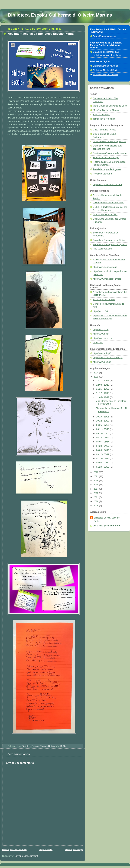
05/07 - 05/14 (103, 442)
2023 (96, 377)
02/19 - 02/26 (103, 458)
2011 (96, 497)
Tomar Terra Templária (104, 119)
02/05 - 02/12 (103, 463)
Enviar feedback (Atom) (26, 856)
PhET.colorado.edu (102, 249)
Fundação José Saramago (106, 158)
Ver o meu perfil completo (106, 526)
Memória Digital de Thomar (106, 110)
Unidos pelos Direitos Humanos (108, 203)
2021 (96, 476)
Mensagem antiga (74, 850)
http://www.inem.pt (102, 362)
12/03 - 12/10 (103, 385)
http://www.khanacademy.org (107, 279)
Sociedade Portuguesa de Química (110, 245)
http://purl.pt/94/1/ (102, 311)
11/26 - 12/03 (103, 389)
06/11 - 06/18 (103, 429)
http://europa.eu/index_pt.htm (107, 185)
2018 (96, 485)
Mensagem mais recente (14, 850)
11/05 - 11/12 (103, 397)
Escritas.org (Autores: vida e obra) (110, 153)
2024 (96, 373)
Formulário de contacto (104, 36)
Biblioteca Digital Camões (106, 74)
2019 (96, 481)
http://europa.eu (101, 330)
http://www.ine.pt (101, 334)
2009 (96, 506)
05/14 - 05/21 (103, 438)
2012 (96, 493)
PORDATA (98, 343)
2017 (96, 489)
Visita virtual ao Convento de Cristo (110, 106)
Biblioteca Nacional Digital (106, 70)
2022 (96, 472)
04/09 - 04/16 (103, 450)
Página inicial (46, 850)
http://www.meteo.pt (103, 338)
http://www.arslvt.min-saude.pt (108, 358)
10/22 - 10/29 (103, 421)
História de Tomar (102, 115)
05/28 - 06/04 (103, 433)
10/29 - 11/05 (103, 417)
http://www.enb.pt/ (102, 353)
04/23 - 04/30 (103, 446)
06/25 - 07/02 (103, 425)
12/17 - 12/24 (103, 381)
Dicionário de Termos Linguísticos (109, 142)
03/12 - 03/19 (103, 454)
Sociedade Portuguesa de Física (109, 240)
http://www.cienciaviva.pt (105, 267)
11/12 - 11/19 (103, 393)
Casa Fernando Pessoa (105, 130)
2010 (96, 501)
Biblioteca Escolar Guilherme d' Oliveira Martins (60, 15)
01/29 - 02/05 (103, 467)
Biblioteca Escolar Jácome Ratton (107, 519)
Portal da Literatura (102, 174)
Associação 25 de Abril (104, 299)
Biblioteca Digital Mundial (105, 66)
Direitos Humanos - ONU (105, 214)
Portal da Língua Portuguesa (107, 169)
